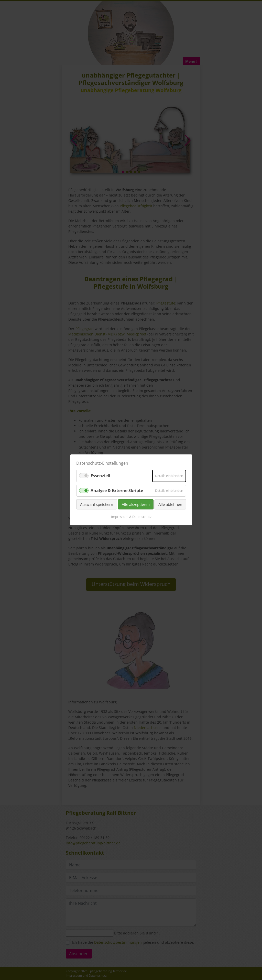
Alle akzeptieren (136, 504)
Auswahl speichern (97, 504)
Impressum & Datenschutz (131, 517)
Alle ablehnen (170, 504)
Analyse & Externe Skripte (117, 491)
